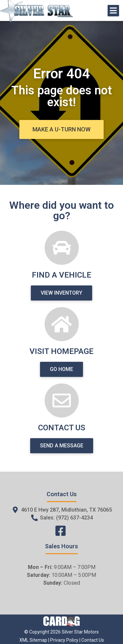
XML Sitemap (33, 640)
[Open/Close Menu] (113, 11)
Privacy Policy (64, 640)
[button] (61, 129)
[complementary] (103, 624)
